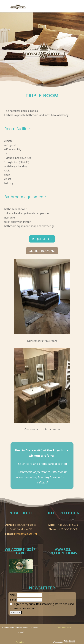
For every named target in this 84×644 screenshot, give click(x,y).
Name (13, 595)
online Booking (42, 251)
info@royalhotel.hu (25, 534)
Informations (20, 642)
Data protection (64, 628)
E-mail (13, 600)
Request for (42, 239)
